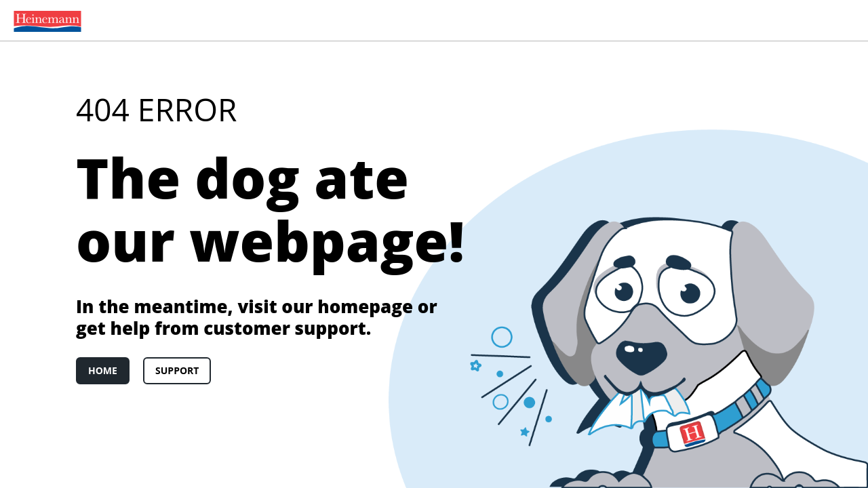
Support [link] (177, 370)
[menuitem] (45, 20)
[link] (45, 20)
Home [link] (103, 370)
